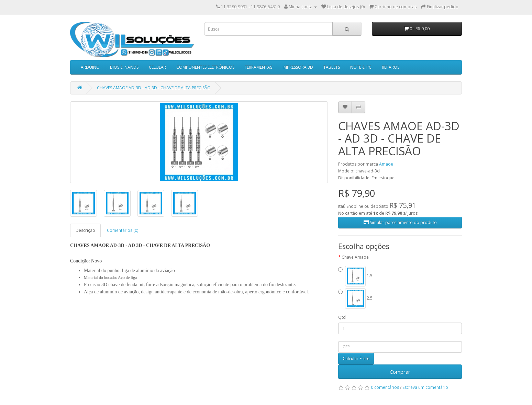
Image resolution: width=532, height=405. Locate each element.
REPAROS (391, 67)
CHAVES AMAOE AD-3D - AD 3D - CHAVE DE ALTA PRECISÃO (154, 88)
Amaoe (386, 164)
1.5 (355, 276)
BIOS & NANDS (124, 67)
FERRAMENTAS (258, 67)
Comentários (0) (123, 230)
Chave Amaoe (355, 257)
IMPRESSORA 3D (298, 67)
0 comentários (385, 387)
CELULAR (157, 67)
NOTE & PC (361, 67)
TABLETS (332, 67)
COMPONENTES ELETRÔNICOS (205, 67)
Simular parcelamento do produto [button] (400, 222)
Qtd (342, 317)
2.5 (355, 299)
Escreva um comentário (425, 387)
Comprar (400, 372)
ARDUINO (90, 67)
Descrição (85, 230)
